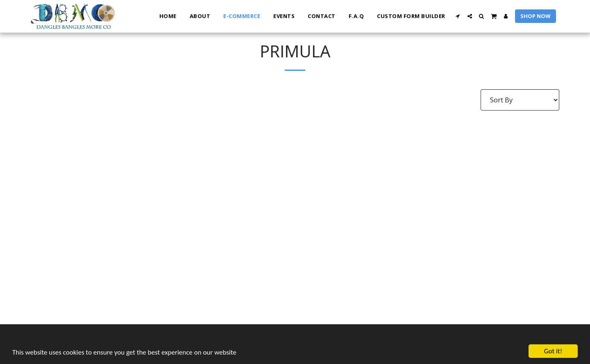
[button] (458, 16)
